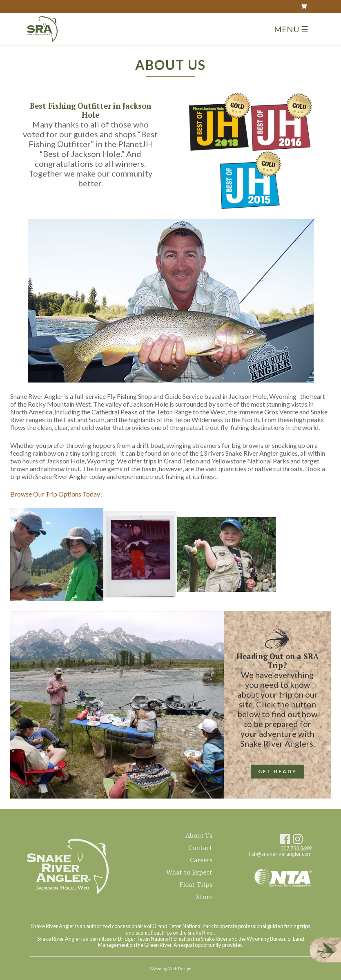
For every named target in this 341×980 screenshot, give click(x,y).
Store (204, 897)
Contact (200, 848)
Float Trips (196, 884)
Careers (201, 860)
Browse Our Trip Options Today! (56, 494)
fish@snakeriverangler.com (280, 854)
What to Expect (189, 872)
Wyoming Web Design (170, 969)
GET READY (277, 771)
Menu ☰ (291, 29)
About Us (199, 835)
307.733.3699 (296, 849)
